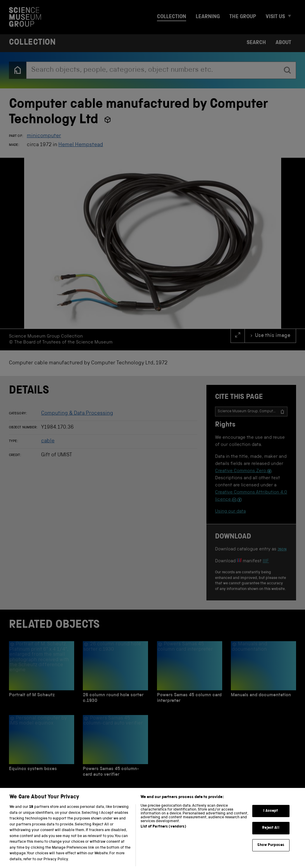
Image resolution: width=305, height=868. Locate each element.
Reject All (271, 836)
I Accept (271, 819)
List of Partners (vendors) (163, 835)
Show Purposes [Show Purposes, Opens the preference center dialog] (271, 853)
